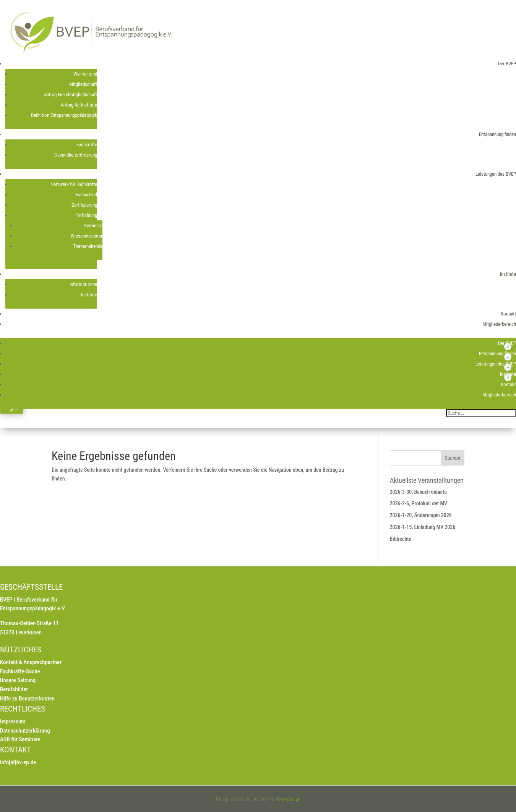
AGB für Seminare (20, 739)
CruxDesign (289, 799)
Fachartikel (86, 195)
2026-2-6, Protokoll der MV (419, 503)
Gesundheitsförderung (76, 155)
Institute (508, 274)
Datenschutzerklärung (25, 731)
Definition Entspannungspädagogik (64, 115)
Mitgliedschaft (83, 84)
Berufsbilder (14, 689)
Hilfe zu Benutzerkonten (27, 699)
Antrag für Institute (79, 105)
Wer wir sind (85, 74)
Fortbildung (86, 215)
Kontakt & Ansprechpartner (31, 662)
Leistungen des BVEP (496, 174)
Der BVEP (507, 64)
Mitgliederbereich (499, 324)
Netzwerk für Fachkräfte (74, 184)
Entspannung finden (497, 134)
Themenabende (88, 246)
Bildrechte (401, 539)
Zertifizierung (84, 205)
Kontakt (508, 314)
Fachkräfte (87, 145)
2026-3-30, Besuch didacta (418, 492)
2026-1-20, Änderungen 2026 (421, 515)
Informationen (83, 284)
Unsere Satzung (18, 680)
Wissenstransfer (87, 236)
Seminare (93, 226)
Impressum (13, 721)
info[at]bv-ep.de (18, 762)
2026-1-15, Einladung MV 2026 (423, 527)
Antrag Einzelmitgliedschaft (71, 95)
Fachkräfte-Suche (20, 671)
